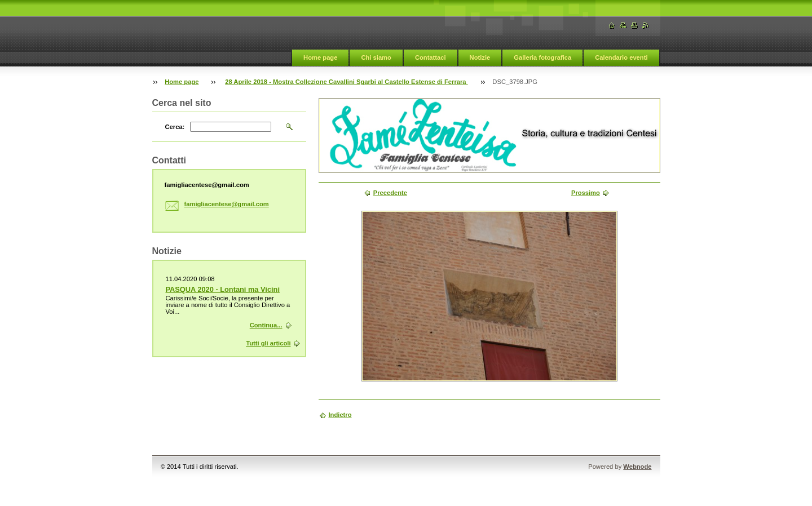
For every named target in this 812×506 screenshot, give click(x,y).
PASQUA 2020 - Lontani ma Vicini (223, 289)
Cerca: (175, 127)
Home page (320, 57)
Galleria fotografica (542, 57)
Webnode (637, 467)
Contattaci (431, 57)
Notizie (480, 57)
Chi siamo (376, 57)
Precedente (390, 193)
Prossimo (586, 193)
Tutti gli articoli (268, 343)
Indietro (340, 415)
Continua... (266, 325)
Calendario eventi (621, 57)
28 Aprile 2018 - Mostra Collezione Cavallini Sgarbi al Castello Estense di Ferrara (346, 82)
